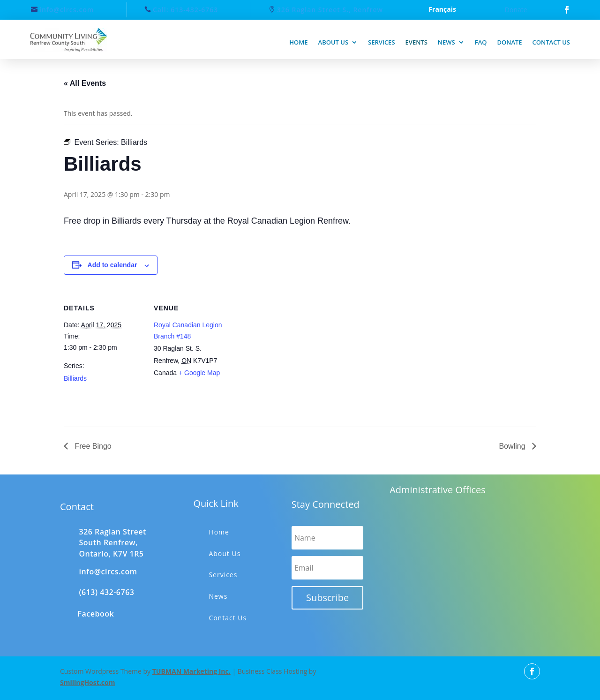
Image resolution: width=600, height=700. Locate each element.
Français (442, 10)
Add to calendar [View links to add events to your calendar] (112, 265)
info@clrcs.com (67, 10)
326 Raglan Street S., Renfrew (330, 10)
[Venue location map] (293, 355)
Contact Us (228, 618)
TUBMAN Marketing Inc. (191, 671)
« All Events (85, 83)
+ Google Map (199, 373)
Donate (516, 10)
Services (381, 42)
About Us (225, 553)
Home (298, 42)
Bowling (513, 446)
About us (334, 42)
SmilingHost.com (87, 682)
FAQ (481, 42)
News (446, 42)
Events (416, 42)
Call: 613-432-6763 (185, 10)
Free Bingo (92, 446)
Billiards (75, 378)
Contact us (551, 42)
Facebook (96, 614)
